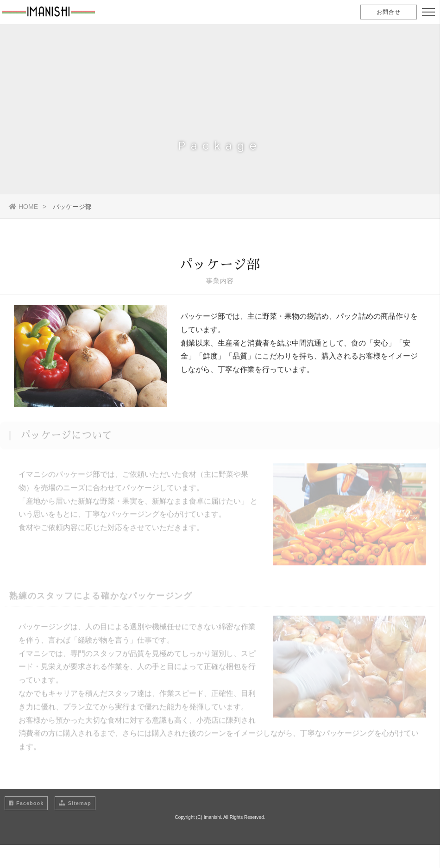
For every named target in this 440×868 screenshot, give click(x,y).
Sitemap (75, 803)
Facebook (26, 803)
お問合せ (389, 12)
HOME (23, 207)
